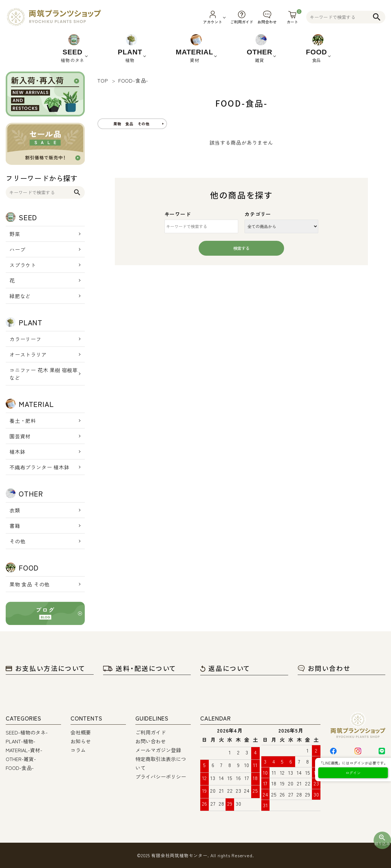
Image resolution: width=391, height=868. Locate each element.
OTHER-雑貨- (21, 759)
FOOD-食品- (20, 768)
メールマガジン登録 (158, 750)
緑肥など (20, 296)
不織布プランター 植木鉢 (40, 467)
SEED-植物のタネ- (27, 732)
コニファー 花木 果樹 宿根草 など (44, 374)
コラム (78, 750)
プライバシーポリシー (161, 777)
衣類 (15, 510)
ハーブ (17, 249)
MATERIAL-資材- (24, 750)
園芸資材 (20, 436)
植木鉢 (17, 452)
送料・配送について (140, 668)
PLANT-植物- (21, 741)
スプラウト (23, 265)
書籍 (15, 526)
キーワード (178, 214)
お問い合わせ (324, 668)
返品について (225, 668)
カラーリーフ (25, 339)
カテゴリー (258, 214)
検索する (241, 248)
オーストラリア (28, 354)
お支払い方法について (46, 668)
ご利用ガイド (151, 732)
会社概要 (81, 732)
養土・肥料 (23, 421)
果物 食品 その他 (30, 584)
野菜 (15, 234)
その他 (17, 541)
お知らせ (81, 741)
